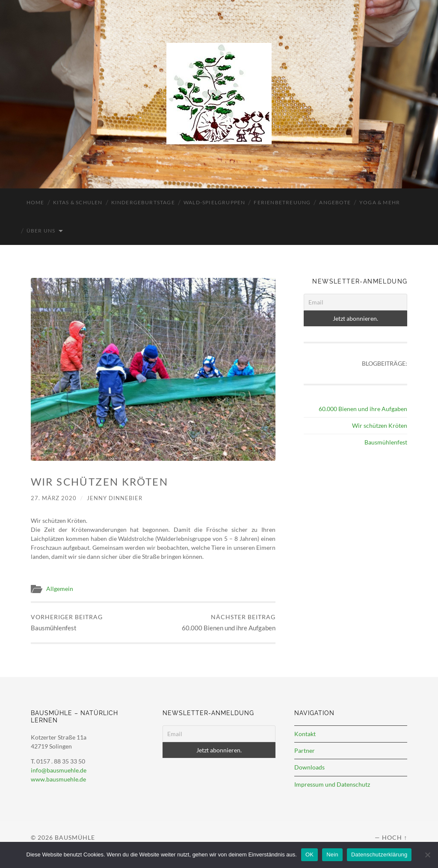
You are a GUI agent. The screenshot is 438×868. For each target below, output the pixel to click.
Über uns (41, 231)
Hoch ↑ (395, 837)
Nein (332, 855)
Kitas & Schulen (78, 202)
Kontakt (305, 734)
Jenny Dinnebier (115, 498)
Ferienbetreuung (282, 202)
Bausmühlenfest (67, 622)
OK (309, 855)
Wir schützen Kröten (380, 425)
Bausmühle (75, 837)
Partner (305, 750)
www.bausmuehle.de (58, 779)
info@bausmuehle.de (59, 770)
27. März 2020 (54, 498)
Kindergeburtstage (143, 202)
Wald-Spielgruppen (214, 202)
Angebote (335, 202)
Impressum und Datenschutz (332, 784)
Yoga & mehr (380, 202)
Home (36, 202)
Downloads (309, 767)
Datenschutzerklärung (379, 855)
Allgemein (60, 589)
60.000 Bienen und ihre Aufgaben (229, 622)
